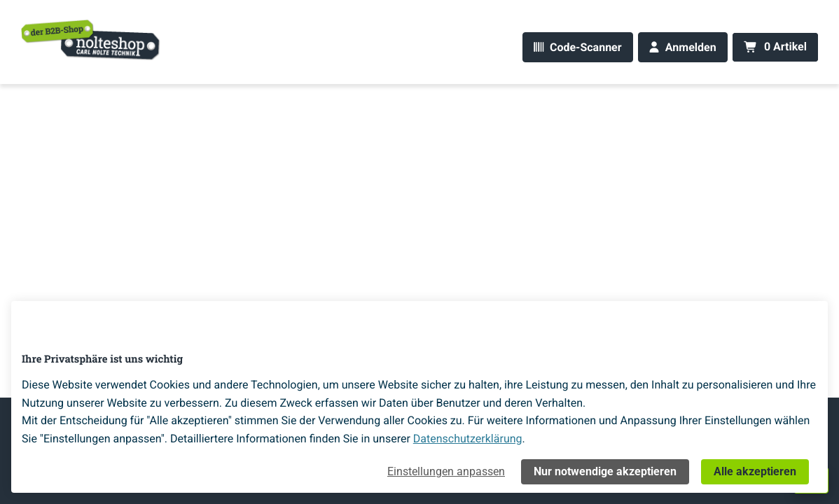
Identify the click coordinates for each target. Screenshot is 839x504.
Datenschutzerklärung (468, 439)
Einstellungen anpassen (446, 471)
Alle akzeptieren (755, 471)
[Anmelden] (683, 47)
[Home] (91, 39)
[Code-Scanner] (577, 47)
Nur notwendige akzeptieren (605, 471)
